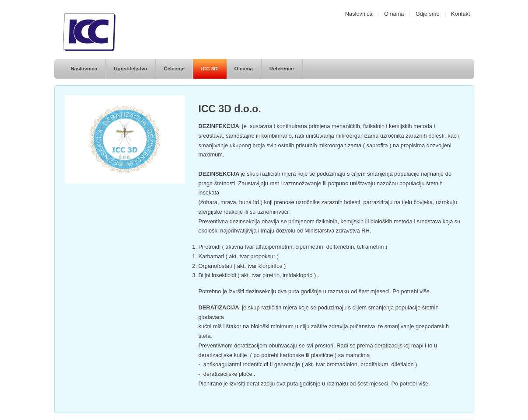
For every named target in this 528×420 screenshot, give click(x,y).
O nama (394, 14)
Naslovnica (359, 14)
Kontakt (460, 14)
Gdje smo (428, 14)
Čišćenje (174, 69)
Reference (282, 69)
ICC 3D (210, 69)
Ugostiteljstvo (130, 69)
